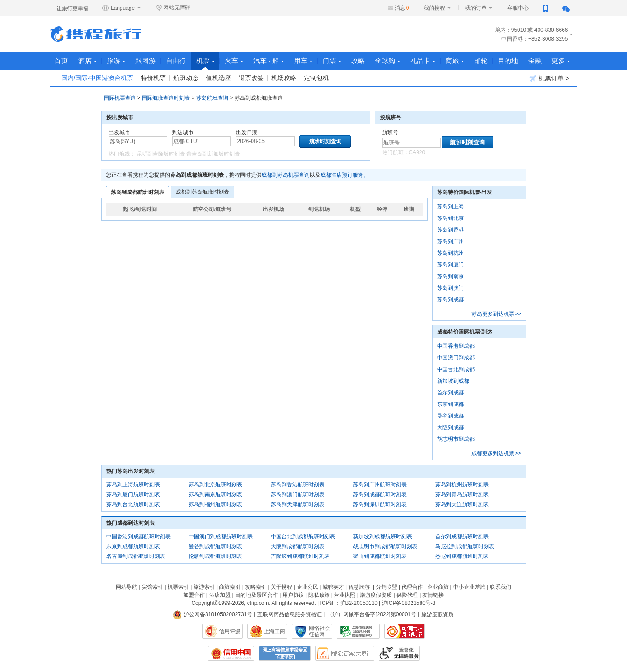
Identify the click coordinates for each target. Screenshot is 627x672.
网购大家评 (345, 653)
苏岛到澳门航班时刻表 (298, 494)
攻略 (358, 61)
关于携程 (282, 587)
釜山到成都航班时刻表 (380, 556)
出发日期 (247, 132)
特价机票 (153, 78)
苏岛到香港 (450, 230)
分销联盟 (387, 587)
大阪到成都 (450, 427)
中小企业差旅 (469, 587)
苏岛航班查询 (212, 98)
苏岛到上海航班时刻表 (133, 485)
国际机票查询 (120, 98)
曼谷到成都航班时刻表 (215, 546)
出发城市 (119, 132)
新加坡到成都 (453, 381)
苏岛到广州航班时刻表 (380, 485)
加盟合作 (194, 595)
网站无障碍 (173, 8)
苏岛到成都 (450, 300)
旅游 (116, 61)
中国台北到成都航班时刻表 (303, 537)
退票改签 (251, 78)
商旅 (455, 61)
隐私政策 (319, 595)
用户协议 (293, 595)
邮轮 (481, 61)
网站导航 (126, 587)
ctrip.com (258, 603)
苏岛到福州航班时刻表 (215, 504)
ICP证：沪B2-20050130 (349, 603)
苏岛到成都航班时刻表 (138, 192)
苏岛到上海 (450, 207)
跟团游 (146, 61)
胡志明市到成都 (456, 439)
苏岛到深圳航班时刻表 (380, 504)
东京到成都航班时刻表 (133, 546)
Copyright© (205, 603)
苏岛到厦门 (450, 265)
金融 (535, 61)
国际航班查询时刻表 (166, 98)
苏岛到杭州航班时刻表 (462, 485)
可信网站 (404, 631)
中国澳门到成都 (456, 358)
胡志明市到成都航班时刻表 (385, 546)
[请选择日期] (265, 141)
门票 (332, 61)
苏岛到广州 (450, 241)
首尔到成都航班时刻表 (462, 537)
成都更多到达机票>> (496, 453)
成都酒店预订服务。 (345, 175)
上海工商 (274, 631)
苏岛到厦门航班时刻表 (133, 494)
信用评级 (230, 631)
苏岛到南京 (450, 276)
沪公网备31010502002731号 (213, 614)
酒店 (88, 61)
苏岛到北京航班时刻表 (215, 485)
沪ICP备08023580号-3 (408, 603)
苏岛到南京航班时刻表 (215, 494)
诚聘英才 (333, 587)
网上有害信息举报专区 (285, 653)
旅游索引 (204, 587)
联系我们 (501, 587)
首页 (62, 61)
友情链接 (433, 595)
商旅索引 (230, 587)
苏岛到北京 (450, 218)
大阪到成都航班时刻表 (298, 546)
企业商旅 (438, 587)
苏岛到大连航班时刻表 (462, 504)
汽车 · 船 (269, 61)
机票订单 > (549, 78)
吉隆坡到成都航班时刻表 (300, 556)
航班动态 (186, 78)
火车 (234, 61)
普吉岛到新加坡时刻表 (213, 154)
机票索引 (178, 587)
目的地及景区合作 (257, 595)
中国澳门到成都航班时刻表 (221, 537)
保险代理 (407, 595)
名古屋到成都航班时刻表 (136, 556)
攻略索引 (256, 587)
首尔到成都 (450, 393)
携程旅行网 (95, 34)
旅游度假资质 (376, 595)
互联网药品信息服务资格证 (290, 614)
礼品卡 (423, 61)
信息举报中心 (358, 631)
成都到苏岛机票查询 (286, 175)
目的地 (508, 61)
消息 (402, 8)
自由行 (176, 61)
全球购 (388, 61)
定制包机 (316, 78)
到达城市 (183, 132)
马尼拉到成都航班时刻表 (465, 546)
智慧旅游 (359, 587)
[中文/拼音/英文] (138, 141)
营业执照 (345, 595)
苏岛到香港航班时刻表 (298, 485)
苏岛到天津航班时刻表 (298, 504)
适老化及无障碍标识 (399, 653)
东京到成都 (450, 404)
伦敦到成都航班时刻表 (215, 556)
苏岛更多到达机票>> (496, 314)
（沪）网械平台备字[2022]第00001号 (372, 614)
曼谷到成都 (450, 416)
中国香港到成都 (456, 346)
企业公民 (307, 587)
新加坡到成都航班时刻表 (383, 537)
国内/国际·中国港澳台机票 (97, 78)
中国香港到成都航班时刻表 (139, 537)
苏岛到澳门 (450, 288)
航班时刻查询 (467, 142)
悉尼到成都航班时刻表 (462, 556)
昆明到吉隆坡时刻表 (161, 154)
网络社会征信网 (320, 631)
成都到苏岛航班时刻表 (202, 192)
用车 (304, 61)
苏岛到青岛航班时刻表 (462, 494)
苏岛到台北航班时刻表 (133, 504)
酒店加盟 (220, 595)
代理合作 (412, 587)
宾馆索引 (152, 587)
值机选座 (219, 78)
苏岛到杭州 (450, 253)
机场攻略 (284, 78)
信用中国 (231, 653)
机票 (206, 63)
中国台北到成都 (456, 369)
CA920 (417, 152)
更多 (562, 61)
